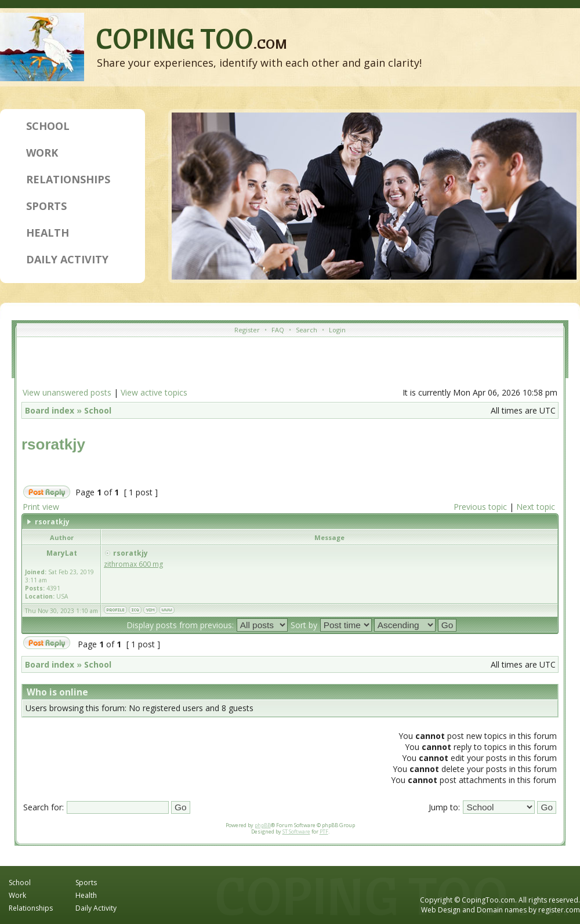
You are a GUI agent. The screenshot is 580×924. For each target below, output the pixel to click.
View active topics (154, 392)
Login (337, 330)
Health (48, 233)
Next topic (536, 507)
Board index (50, 410)
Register (247, 330)
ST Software (296, 831)
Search (307, 330)
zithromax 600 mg (133, 564)
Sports (46, 206)
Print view (41, 507)
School (48, 126)
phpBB (263, 825)
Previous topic (480, 507)
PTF (324, 831)
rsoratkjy (53, 444)
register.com (559, 910)
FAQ (278, 330)
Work (42, 153)
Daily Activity (67, 259)
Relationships (68, 179)
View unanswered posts (67, 392)
